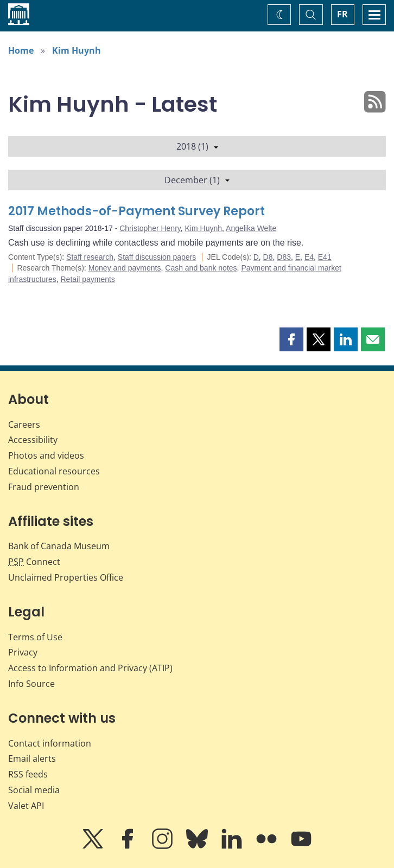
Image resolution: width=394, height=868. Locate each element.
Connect (34, 562)
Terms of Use (35, 637)
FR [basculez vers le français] (342, 14)
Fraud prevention (44, 487)
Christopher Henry (150, 228)
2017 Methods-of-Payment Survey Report (136, 211)
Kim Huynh (77, 50)
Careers (24, 425)
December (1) (197, 180)
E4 (309, 257)
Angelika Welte (251, 228)
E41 (325, 257)
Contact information (50, 743)
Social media (34, 790)
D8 (268, 257)
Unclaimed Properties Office (66, 577)
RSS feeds (28, 774)
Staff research (90, 257)
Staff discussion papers (157, 257)
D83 (284, 257)
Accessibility (33, 440)
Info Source (31, 684)
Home (21, 50)
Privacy (23, 652)
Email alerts (32, 758)
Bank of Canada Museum (59, 546)
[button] (291, 339)
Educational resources (54, 471)
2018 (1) (197, 146)
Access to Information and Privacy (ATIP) (90, 668)
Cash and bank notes (201, 268)
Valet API (26, 806)
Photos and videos (46, 455)
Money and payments (125, 268)
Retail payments (87, 279)
